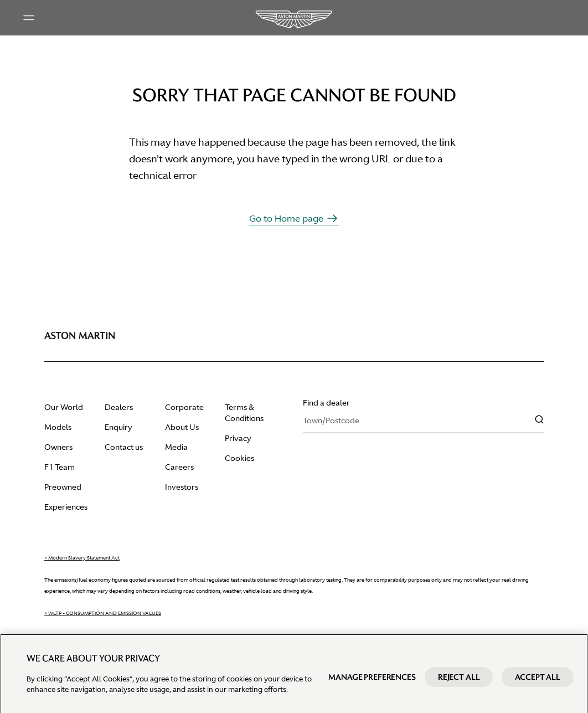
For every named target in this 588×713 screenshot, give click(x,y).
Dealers (119, 407)
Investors (182, 487)
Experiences (66, 507)
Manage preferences (372, 683)
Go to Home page (294, 218)
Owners (58, 447)
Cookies (239, 458)
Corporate (184, 407)
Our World (64, 407)
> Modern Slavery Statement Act (82, 558)
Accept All (538, 683)
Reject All (459, 683)
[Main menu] (29, 18)
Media (176, 447)
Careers (179, 467)
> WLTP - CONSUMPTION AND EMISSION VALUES (103, 613)
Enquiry (118, 427)
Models (58, 427)
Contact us (124, 447)
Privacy (238, 438)
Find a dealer (326, 403)
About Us (182, 427)
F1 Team (60, 467)
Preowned (63, 487)
